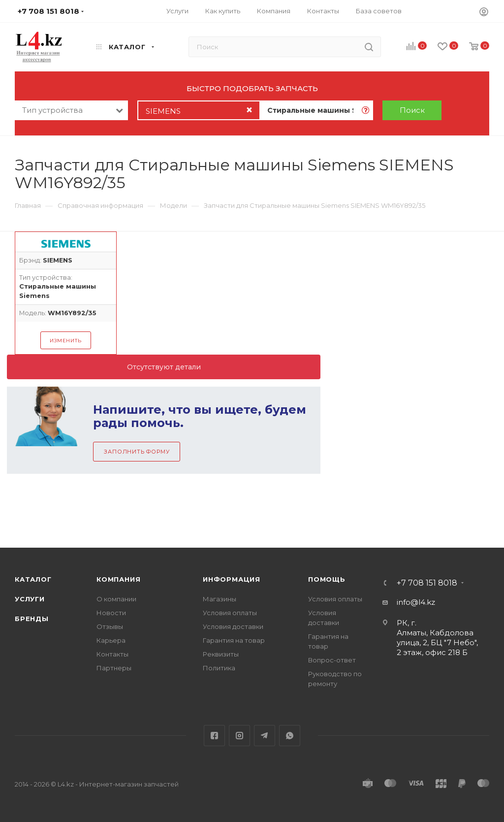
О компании (116, 599)
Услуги (30, 599)
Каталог (33, 579)
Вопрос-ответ (332, 660)
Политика (219, 668)
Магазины (220, 599)
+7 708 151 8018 (427, 583)
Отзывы (110, 626)
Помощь (327, 579)
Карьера (111, 640)
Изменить (65, 341)
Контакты (112, 654)
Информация (232, 579)
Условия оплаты (230, 613)
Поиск (412, 110)
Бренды (32, 619)
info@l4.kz (416, 602)
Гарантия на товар (234, 640)
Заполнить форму (137, 452)
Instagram (239, 736)
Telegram (265, 736)
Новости (111, 613)
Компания (118, 579)
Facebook (214, 736)
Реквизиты (221, 654)
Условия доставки (233, 626)
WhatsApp (290, 736)
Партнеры (114, 668)
